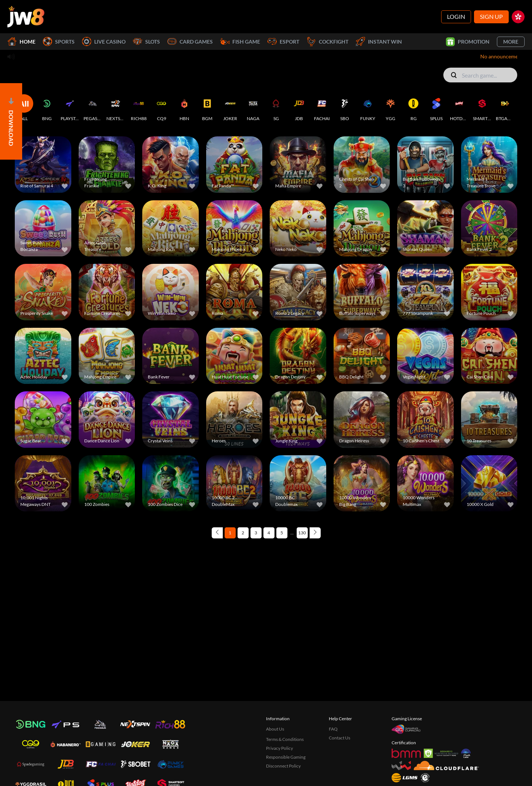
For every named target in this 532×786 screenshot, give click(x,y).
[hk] (518, 17)
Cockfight (328, 42)
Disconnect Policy (283, 766)
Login (456, 16)
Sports (59, 42)
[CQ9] (161, 108)
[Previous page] (217, 533)
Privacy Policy (279, 748)
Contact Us (340, 738)
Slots (146, 42)
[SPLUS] (436, 108)
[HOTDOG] (459, 108)
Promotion (468, 42)
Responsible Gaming (286, 757)
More (511, 42)
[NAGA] (253, 108)
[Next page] (315, 533)
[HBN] (184, 108)
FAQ (333, 729)
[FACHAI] (322, 108)
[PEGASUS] (93, 108)
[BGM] (207, 108)
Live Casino (104, 42)
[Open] (11, 121)
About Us (275, 729)
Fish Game (240, 42)
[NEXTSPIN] (116, 108)
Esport (283, 42)
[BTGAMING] (505, 108)
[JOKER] (230, 108)
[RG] (413, 108)
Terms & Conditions (285, 739)
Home (21, 42)
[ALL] (24, 108)
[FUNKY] (368, 108)
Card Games (190, 42)
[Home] (26, 17)
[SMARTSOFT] (482, 108)
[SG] (276, 108)
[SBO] (345, 108)
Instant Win (379, 42)
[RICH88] (139, 108)
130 (302, 533)
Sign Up (491, 16)
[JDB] (299, 108)
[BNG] (47, 108)
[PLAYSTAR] (70, 108)
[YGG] (391, 108)
